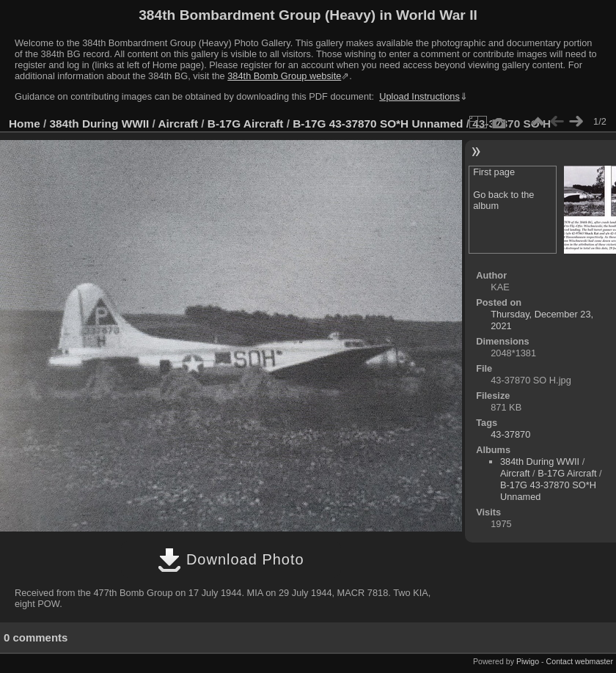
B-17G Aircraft (246, 124)
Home (25, 124)
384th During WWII (100, 124)
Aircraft (178, 124)
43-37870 (510, 434)
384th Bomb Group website (284, 76)
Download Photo (231, 559)
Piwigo (528, 661)
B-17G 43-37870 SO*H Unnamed (378, 124)
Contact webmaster (580, 661)
